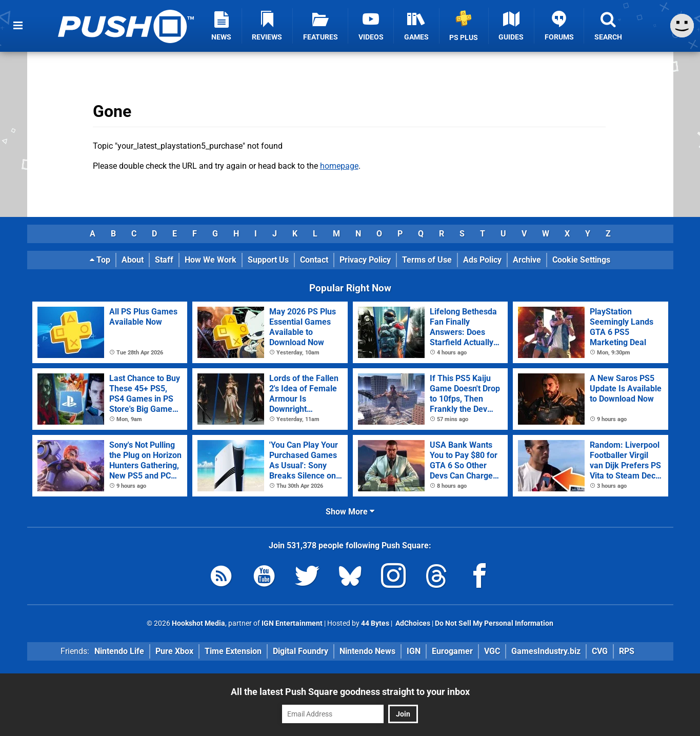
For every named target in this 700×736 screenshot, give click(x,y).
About (133, 260)
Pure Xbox (174, 651)
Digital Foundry (301, 651)
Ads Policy (482, 260)
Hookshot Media (198, 623)
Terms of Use (427, 260)
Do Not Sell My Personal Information (494, 623)
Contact (314, 260)
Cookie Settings (581, 260)
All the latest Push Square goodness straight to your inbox (350, 692)
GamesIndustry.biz (546, 651)
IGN (414, 651)
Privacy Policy (365, 260)
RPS (627, 651)
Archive (527, 260)
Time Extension (233, 651)
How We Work (211, 260)
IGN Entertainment (292, 623)
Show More (350, 512)
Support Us (268, 260)
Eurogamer (452, 651)
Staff (164, 260)
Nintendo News (367, 651)
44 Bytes (375, 623)
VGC (492, 651)
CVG (600, 651)
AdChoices (412, 623)
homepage (339, 166)
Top (100, 260)
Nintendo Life (119, 651)
